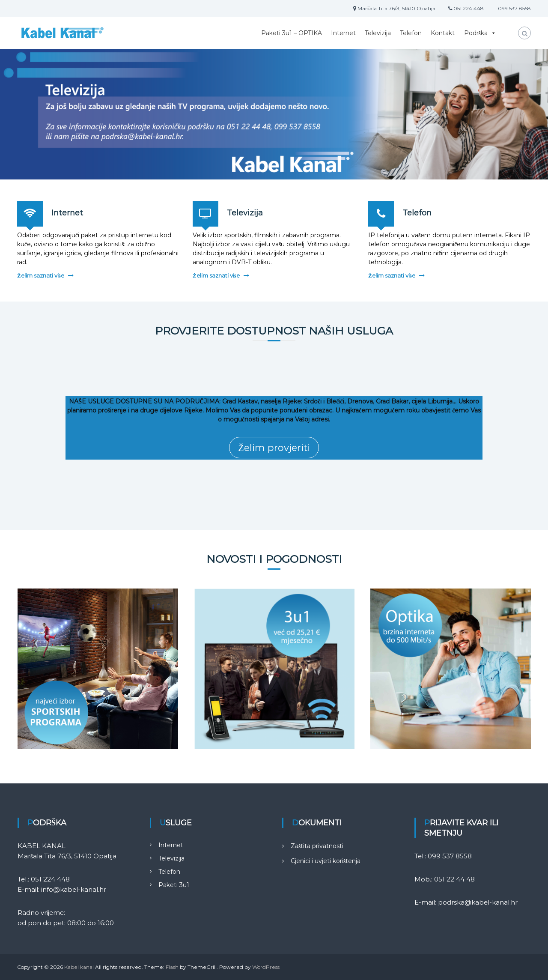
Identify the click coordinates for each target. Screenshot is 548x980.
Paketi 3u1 (174, 885)
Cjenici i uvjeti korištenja (326, 861)
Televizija (378, 33)
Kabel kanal (79, 967)
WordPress (266, 967)
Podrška (480, 33)
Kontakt (443, 33)
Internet (343, 33)
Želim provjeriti (274, 448)
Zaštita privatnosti (317, 846)
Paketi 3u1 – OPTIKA (292, 33)
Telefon (411, 33)
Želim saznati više (41, 275)
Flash (172, 967)
